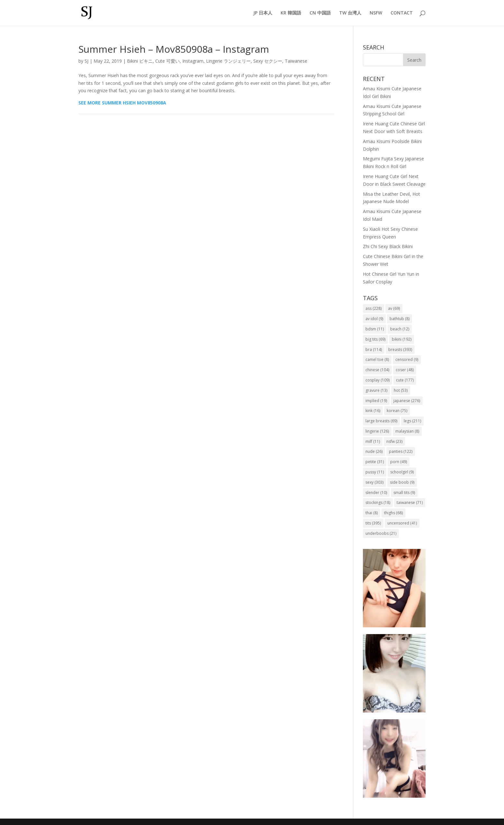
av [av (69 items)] (394, 308)
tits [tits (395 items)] (373, 523)
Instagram (193, 61)
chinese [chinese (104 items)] (377, 370)
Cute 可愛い (167, 61)
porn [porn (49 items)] (399, 462)
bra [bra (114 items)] (374, 350)
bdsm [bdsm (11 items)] (375, 329)
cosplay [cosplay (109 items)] (378, 380)
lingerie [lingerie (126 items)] (377, 431)
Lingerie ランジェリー (228, 61)
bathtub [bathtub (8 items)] (400, 319)
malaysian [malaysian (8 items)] (407, 431)
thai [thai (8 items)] (372, 513)
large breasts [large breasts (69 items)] (381, 421)
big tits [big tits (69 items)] (375, 339)
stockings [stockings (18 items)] (378, 502)
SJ (86, 61)
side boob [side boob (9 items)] (402, 482)
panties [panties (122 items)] (401, 451)
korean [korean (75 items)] (397, 411)
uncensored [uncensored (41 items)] (402, 523)
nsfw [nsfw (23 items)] (394, 441)
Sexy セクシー (268, 61)
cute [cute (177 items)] (405, 380)
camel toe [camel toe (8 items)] (377, 359)
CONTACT (402, 13)
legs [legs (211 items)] (412, 421)
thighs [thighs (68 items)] (393, 513)
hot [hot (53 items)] (401, 390)
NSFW (376, 13)
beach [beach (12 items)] (400, 329)
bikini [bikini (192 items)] (402, 339)
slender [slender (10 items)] (376, 493)
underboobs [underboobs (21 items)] (381, 533)
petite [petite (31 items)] (375, 462)
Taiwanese (296, 61)
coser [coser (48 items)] (405, 370)
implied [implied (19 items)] (376, 401)
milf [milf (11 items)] (373, 441)
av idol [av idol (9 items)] (374, 319)
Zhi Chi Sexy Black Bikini (388, 246)
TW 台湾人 (350, 13)
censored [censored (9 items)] (407, 359)
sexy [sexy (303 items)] (374, 482)
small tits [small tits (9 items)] (404, 493)
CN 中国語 (320, 13)
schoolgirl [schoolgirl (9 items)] (402, 472)
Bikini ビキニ (140, 61)
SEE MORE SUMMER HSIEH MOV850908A (122, 103)
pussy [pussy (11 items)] (375, 472)
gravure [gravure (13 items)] (376, 390)
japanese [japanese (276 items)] (407, 401)
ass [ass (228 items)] (373, 308)
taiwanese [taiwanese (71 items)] (410, 502)
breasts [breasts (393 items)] (400, 350)
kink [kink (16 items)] (373, 411)
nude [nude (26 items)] (374, 451)
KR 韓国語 (291, 13)
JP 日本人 (263, 13)
